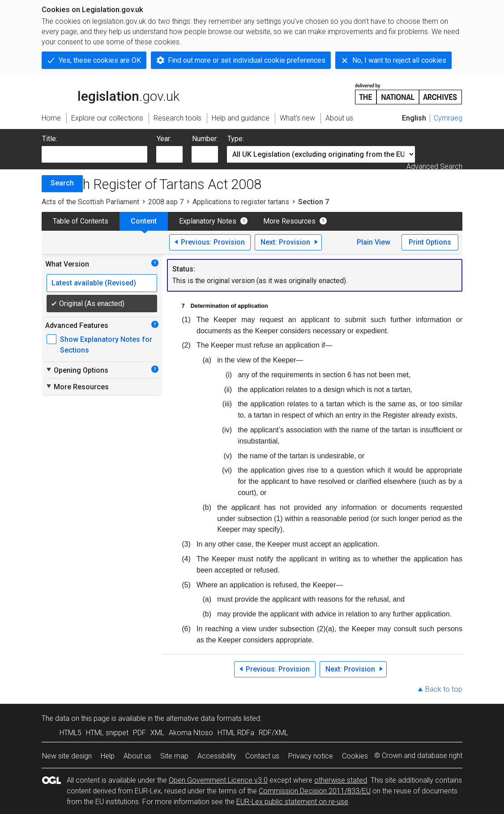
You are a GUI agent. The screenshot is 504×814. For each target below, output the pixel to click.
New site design (67, 756)
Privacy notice (311, 756)
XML (157, 733)
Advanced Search (434, 166)
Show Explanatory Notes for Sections (106, 345)
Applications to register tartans (241, 202)
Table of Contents (81, 221)
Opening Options (77, 370)
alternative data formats (204, 718)
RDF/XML (273, 733)
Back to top (444, 689)
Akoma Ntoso (191, 733)
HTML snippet (107, 733)
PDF (139, 733)
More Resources (289, 221)
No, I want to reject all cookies (399, 60)
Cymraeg (448, 118)
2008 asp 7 (166, 202)
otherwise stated (341, 780)
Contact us (262, 756)
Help (108, 756)
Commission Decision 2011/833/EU (315, 791)
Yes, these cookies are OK (100, 60)
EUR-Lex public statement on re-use (292, 802)
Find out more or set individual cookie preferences (247, 60)
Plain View (374, 242)
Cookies (355, 756)
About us (137, 756)
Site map (174, 756)
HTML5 (70, 733)
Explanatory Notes (208, 221)
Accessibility (217, 756)
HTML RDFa (236, 733)
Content (144, 221)
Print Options (430, 242)
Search (62, 183)
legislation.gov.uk (111, 93)
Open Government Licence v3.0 (218, 780)
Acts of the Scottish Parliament (90, 202)
